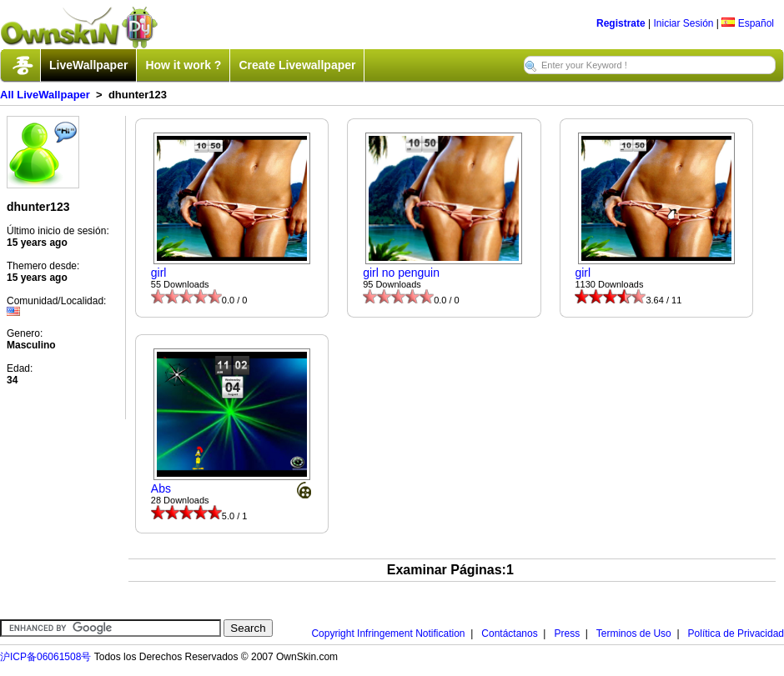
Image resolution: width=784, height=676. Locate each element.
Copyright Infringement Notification (388, 633)
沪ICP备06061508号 (45, 657)
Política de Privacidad (736, 633)
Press (567, 633)
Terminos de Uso (634, 633)
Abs (161, 488)
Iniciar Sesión (683, 23)
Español (748, 23)
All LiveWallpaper (45, 95)
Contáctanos (509, 633)
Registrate (621, 23)
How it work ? (183, 65)
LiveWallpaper (88, 65)
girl (159, 273)
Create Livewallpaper (297, 65)
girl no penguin (401, 273)
